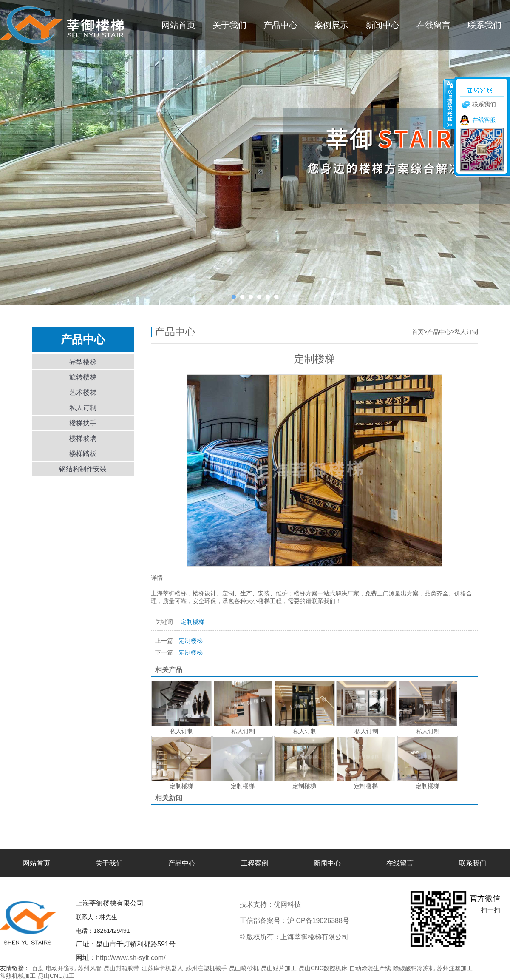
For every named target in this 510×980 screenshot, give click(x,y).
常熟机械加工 (18, 976)
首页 (418, 332)
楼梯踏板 (83, 454)
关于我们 (229, 25)
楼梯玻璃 (83, 438)
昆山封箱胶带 (122, 968)
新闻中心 (382, 25)
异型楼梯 (83, 362)
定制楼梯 (179, 641)
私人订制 (83, 408)
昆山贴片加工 (279, 968)
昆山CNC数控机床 (323, 968)
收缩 (449, 104)
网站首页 (178, 25)
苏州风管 (90, 968)
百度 (38, 968)
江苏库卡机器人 (162, 968)
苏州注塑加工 (455, 968)
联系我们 (484, 25)
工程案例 (255, 863)
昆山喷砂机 (244, 968)
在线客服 (484, 120)
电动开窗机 (61, 968)
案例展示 (331, 25)
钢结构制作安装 (83, 469)
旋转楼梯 (83, 377)
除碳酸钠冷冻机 (414, 968)
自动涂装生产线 (370, 968)
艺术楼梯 (83, 392)
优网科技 (316, 905)
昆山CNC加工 (56, 976)
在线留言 (433, 25)
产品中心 (280, 25)
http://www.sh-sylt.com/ (131, 958)
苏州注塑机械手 (206, 968)
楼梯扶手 (83, 423)
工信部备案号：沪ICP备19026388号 (295, 921)
